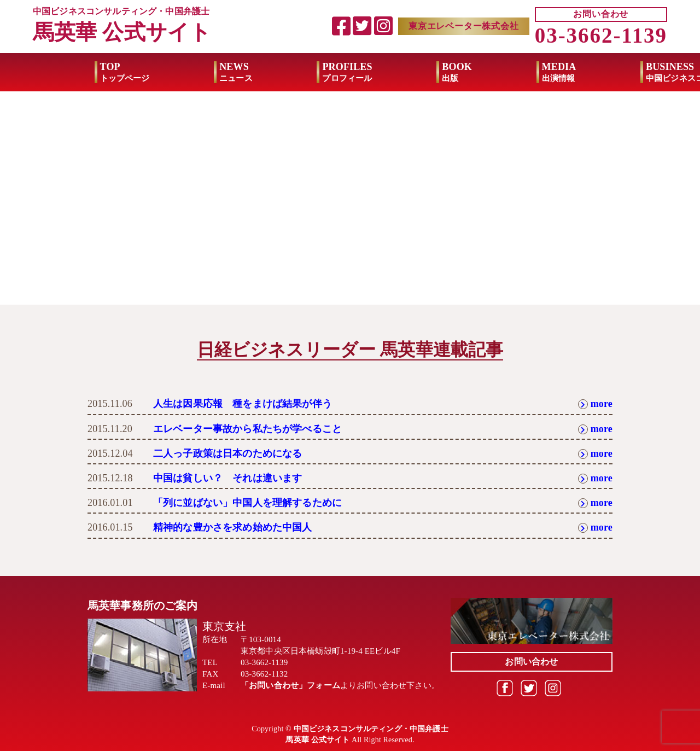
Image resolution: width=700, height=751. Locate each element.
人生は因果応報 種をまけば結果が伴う (243, 404)
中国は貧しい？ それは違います (227, 478)
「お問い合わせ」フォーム (290, 685)
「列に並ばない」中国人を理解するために (247, 503)
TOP (63, 72)
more (595, 404)
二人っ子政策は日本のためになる (227, 453)
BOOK (396, 72)
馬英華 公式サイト (122, 32)
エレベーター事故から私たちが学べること (247, 429)
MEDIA (497, 72)
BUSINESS (626, 72)
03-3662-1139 (601, 35)
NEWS (175, 72)
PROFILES (286, 72)
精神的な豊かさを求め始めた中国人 (233, 527)
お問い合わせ (601, 14)
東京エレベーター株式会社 (464, 26)
